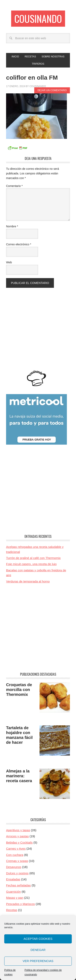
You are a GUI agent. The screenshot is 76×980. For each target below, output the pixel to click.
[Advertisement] (38, 326)
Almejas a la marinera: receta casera (19, 776)
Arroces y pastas (17, 836)
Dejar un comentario (52, 90)
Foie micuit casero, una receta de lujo (31, 564)
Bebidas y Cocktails (19, 842)
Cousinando (38, 18)
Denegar (38, 950)
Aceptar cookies (38, 939)
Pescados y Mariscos (20, 904)
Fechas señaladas (18, 885)
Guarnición (13, 892)
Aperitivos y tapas (18, 830)
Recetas (12, 910)
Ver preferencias (38, 961)
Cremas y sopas (17, 861)
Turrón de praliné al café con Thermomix (33, 558)
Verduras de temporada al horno (28, 581)
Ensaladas (13, 879)
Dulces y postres (17, 873)
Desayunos (14, 867)
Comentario (14, 186)
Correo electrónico (19, 244)
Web (9, 262)
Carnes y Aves (16, 849)
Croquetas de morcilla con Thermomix (19, 690)
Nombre (12, 226)
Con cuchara (15, 855)
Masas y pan (15, 898)
